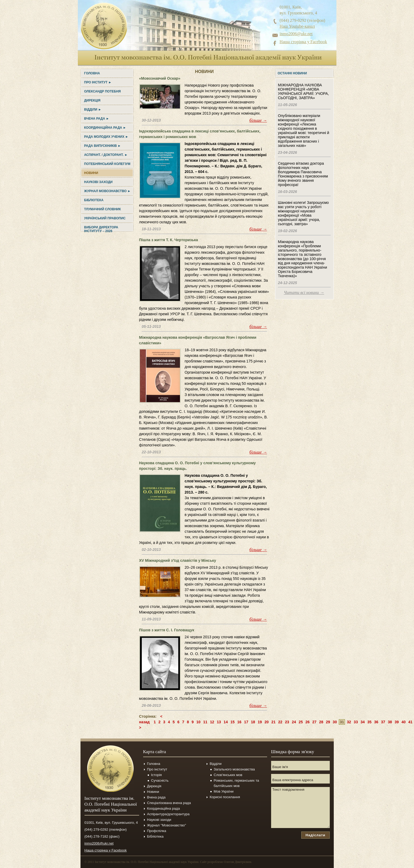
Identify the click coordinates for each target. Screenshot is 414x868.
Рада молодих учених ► (106, 137)
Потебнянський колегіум (107, 164)
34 (363, 722)
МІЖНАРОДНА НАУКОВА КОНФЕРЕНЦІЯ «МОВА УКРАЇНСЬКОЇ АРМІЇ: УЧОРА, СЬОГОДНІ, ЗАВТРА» (304, 91)
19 (260, 722)
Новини (91, 173)
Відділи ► (93, 110)
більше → (258, 120)
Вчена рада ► (97, 119)
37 (383, 722)
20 (267, 722)
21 (274, 722)
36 (376, 722)
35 (369, 722)
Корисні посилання (225, 797)
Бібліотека (94, 200)
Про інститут (157, 769)
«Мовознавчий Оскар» (160, 78)
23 (287, 722)
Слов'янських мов (228, 775)
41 (410, 722)
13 (219, 722)
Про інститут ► (98, 82)
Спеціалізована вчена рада (169, 803)
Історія (156, 775)
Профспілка (157, 831)
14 (226, 722)
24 (294, 722)
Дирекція (92, 100)
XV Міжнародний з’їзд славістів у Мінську (178, 560)
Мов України (224, 791)
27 (314, 722)
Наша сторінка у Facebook (303, 42)
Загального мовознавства (234, 769)
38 (390, 722)
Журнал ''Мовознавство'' (167, 825)
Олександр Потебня (103, 91)
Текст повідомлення (300, 808)
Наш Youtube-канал (297, 26)
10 (199, 722)
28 (321, 722)
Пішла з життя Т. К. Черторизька (169, 240)
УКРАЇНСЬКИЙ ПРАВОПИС (105, 218)
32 (349, 722)
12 (212, 722)
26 (308, 722)
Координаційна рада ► (105, 128)
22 (280, 722)
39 (397, 722)
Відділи (216, 764)
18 (253, 722)
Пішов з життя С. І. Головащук (167, 630)
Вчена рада (156, 797)
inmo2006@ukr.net (296, 34)
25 (301, 722)
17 (246, 722)
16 (239, 722)
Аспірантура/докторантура (168, 814)
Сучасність (160, 780)
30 (335, 722)
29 (328, 722)
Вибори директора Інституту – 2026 (101, 229)
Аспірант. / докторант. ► (106, 155)
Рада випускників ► (103, 146)
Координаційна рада (164, 808)
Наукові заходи (99, 182)
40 (404, 722)
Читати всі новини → (304, 292)
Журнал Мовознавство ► (108, 191)
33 (356, 722)
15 (232, 722)
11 (205, 722)
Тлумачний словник (103, 209)
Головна (92, 73)
